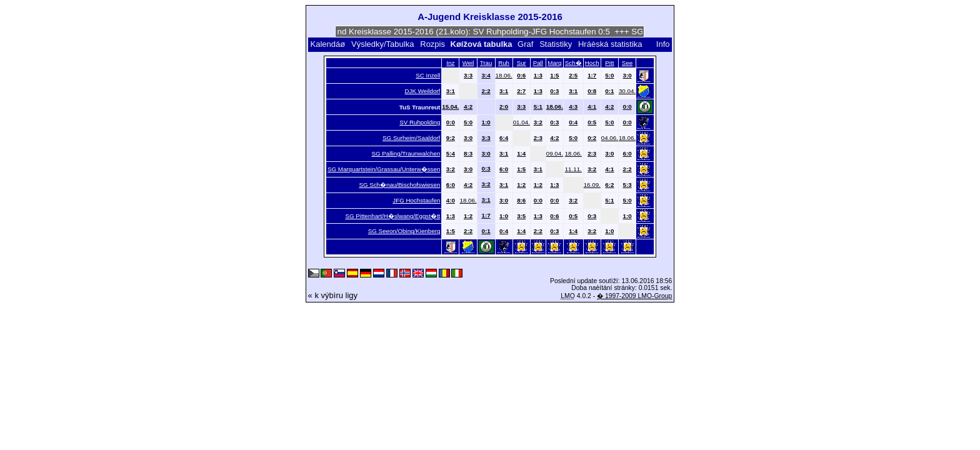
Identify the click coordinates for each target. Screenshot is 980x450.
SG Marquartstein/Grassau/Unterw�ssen (384, 169)
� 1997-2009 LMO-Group (634, 296)
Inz (450, 63)
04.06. (610, 138)
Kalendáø (327, 44)
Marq (554, 63)
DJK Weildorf (423, 91)
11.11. (573, 169)
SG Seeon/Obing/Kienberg (404, 231)
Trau (486, 63)
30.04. (627, 91)
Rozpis (432, 44)
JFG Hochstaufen (416, 200)
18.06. (504, 75)
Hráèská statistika (610, 44)
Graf (525, 44)
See (627, 63)
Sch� (573, 63)
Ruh (504, 63)
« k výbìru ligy (333, 295)
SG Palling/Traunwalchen (406, 153)
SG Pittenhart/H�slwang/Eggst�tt (392, 216)
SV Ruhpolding (420, 122)
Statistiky (556, 44)
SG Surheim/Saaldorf (411, 138)
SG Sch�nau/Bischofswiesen (399, 185)
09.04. (555, 153)
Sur (522, 63)
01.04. (522, 122)
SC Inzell (428, 75)
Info (663, 44)
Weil (468, 63)
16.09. (592, 185)
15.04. (450, 107)
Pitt (609, 63)
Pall (538, 63)
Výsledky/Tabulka (382, 44)
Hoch (592, 63)
